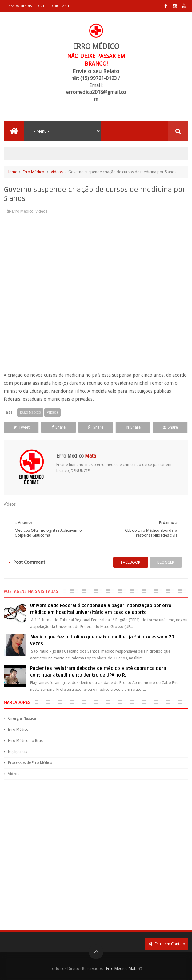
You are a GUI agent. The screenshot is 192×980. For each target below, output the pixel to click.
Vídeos (57, 172)
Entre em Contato (167, 944)
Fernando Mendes (18, 6)
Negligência (18, 752)
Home (12, 172)
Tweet (21, 427)
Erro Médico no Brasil (26, 741)
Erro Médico (34, 172)
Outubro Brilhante (54, 6)
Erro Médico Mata (122, 968)
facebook (131, 562)
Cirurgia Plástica (22, 718)
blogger (166, 562)
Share (59, 427)
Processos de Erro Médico (30, 763)
